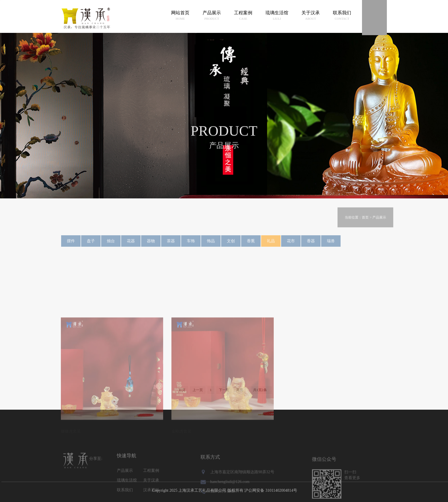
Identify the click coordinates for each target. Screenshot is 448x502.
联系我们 (342, 16)
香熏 (251, 244)
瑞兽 (331, 244)
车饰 (191, 244)
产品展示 (212, 16)
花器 (131, 244)
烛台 (111, 244)
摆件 (71, 244)
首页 (372, 237)
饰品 (211, 244)
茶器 (171, 244)
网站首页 (180, 16)
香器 (311, 244)
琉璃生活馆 (277, 16)
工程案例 (243, 16)
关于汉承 (311, 16)
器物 (151, 244)
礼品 (271, 244)
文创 (231, 244)
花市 (291, 244)
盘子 (91, 244)
